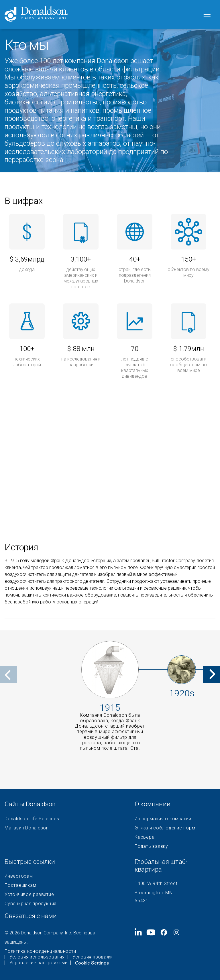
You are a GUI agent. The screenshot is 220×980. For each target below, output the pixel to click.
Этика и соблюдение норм (165, 828)
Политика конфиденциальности (40, 951)
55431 (142, 901)
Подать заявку (151, 846)
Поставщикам (20, 885)
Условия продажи (93, 957)
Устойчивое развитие (29, 895)
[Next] (211, 675)
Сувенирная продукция (31, 904)
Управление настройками (39, 963)
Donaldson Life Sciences (32, 819)
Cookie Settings (92, 963)
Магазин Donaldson (27, 828)
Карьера (145, 837)
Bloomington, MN (154, 893)
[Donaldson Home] (101, 14)
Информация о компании (163, 819)
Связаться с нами (31, 916)
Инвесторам (19, 876)
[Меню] (207, 15)
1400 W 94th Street (156, 883)
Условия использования (37, 957)
